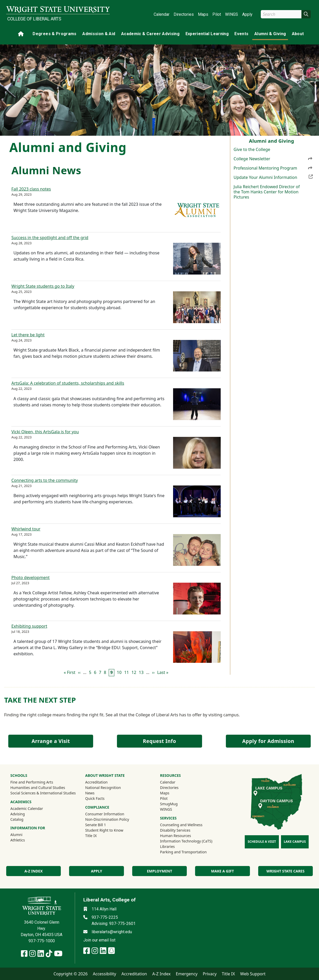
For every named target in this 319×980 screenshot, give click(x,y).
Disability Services (175, 830)
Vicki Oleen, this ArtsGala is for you (45, 432)
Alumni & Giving (270, 34)
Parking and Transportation (183, 852)
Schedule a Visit (262, 842)
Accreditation (96, 782)
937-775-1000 (42, 941)
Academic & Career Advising (150, 34)
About (298, 34)
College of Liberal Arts (34, 19)
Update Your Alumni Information (273, 177)
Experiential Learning (207, 34)
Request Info (159, 741)
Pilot (217, 14)
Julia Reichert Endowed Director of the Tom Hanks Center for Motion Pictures (267, 192)
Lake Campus (295, 842)
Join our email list (99, 940)
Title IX (91, 836)
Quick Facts (95, 798)
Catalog (17, 819)
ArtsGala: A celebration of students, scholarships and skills (68, 383)
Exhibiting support (29, 626)
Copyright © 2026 (71, 974)
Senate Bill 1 (95, 825)
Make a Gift (222, 871)
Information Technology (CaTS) (186, 841)
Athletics (25, 840)
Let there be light (28, 335)
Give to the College (252, 149)
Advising (18, 814)
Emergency (187, 974)
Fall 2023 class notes (31, 189)
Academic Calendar (27, 808)
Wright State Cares (285, 871)
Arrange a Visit (51, 741)
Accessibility (105, 974)
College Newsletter (273, 159)
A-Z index (34, 871)
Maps (203, 14)
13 (141, 672)
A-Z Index (161, 974)
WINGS (232, 14)
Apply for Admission (268, 741)
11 (127, 672)
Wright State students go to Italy (43, 286)
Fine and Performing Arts (32, 782)
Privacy (210, 974)
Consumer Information (105, 814)
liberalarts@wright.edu (112, 932)
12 (134, 672)
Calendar (162, 14)
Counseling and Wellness (181, 825)
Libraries (168, 846)
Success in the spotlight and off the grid (50, 238)
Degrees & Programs (54, 34)
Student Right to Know (104, 830)
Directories (184, 14)
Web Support (253, 974)
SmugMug (176, 804)
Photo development (31, 578)
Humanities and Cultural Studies (38, 788)
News (90, 793)
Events (241, 34)
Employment (159, 871)
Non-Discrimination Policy (107, 819)
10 (119, 672)
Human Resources (176, 836)
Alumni (23, 834)
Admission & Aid (99, 34)
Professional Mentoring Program (273, 168)
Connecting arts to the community (45, 480)
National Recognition (103, 788)
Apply (247, 14)
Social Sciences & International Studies (43, 793)
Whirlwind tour (26, 529)
